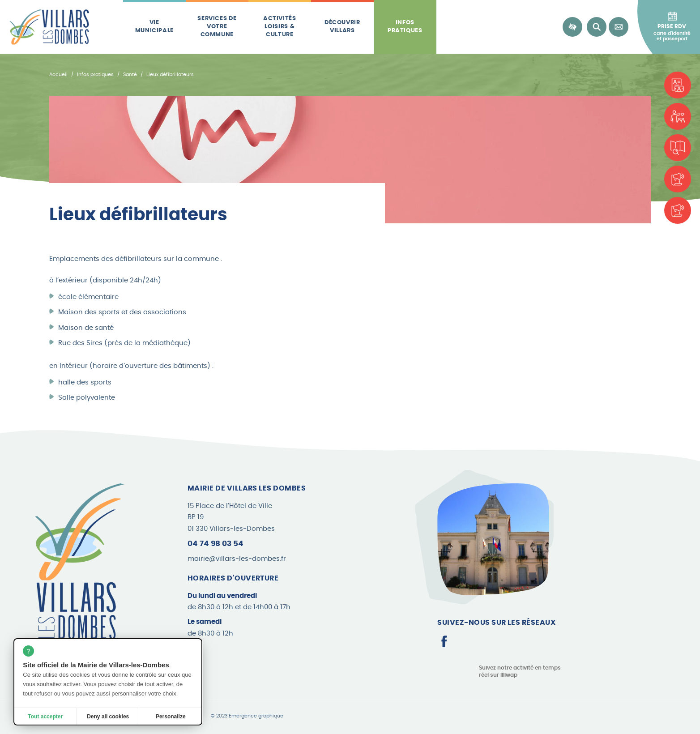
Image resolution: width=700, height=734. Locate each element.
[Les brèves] (678, 179)
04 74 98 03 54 (216, 544)
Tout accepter (45, 717)
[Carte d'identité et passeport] (678, 85)
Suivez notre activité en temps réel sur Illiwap (520, 672)
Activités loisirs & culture (280, 27)
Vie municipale (155, 27)
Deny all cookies (108, 717)
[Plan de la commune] (678, 148)
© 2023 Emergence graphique (247, 716)
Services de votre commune (217, 27)
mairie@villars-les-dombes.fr (237, 559)
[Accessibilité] (572, 27)
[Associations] (678, 116)
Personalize (171, 717)
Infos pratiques (405, 27)
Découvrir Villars (342, 27)
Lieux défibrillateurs (170, 75)
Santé (130, 75)
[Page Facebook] (444, 641)
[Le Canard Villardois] (678, 210)
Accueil (58, 75)
